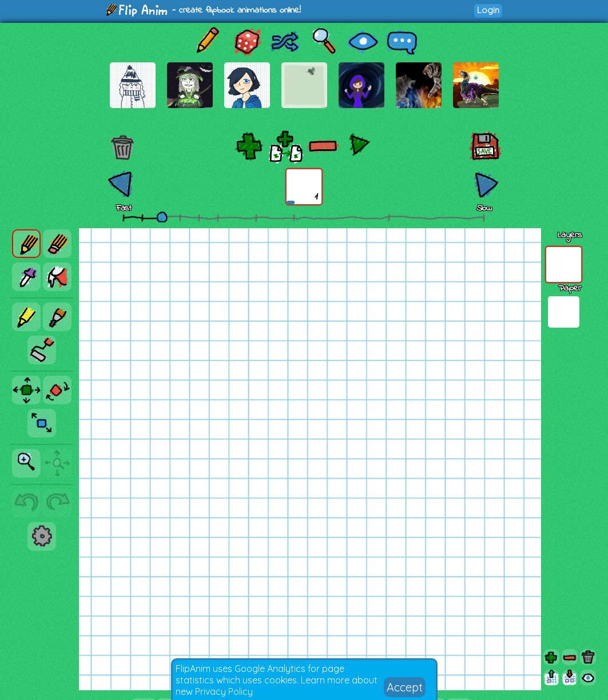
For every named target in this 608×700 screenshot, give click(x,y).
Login (488, 10)
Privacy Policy (224, 691)
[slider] (162, 217)
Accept (405, 687)
